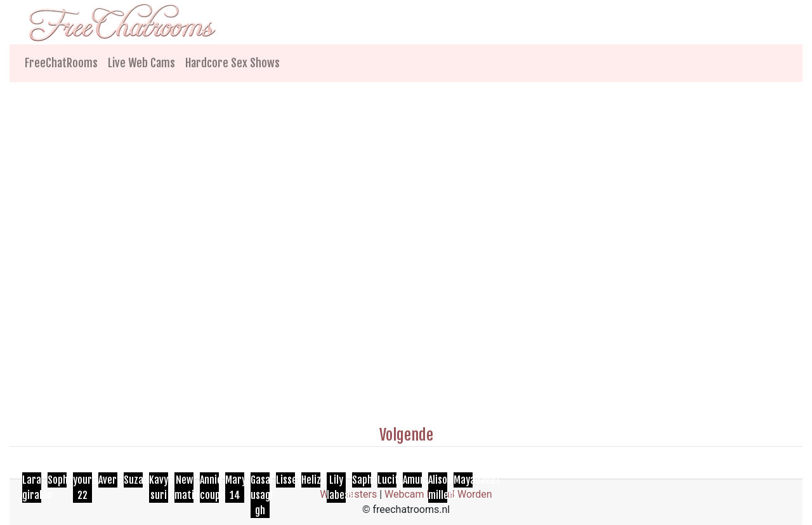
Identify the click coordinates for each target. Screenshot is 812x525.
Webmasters (348, 494)
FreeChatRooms (61, 63)
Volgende (406, 435)
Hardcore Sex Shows (232, 63)
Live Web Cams (141, 63)
